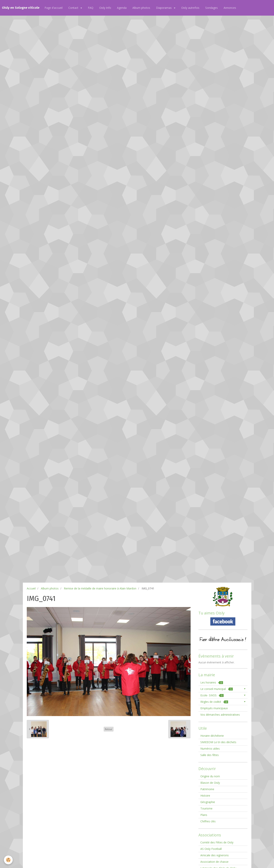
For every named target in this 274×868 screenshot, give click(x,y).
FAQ (91, 8)
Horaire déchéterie (212, 736)
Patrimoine (207, 789)
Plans (204, 815)
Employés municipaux (214, 708)
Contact (74, 8)
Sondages (212, 8)
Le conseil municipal (217, 689)
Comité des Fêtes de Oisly (217, 842)
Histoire (205, 796)
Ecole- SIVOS (212, 695)
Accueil (31, 588)
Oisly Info (105, 8)
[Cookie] (8, 860)
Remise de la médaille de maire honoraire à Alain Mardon (100, 588)
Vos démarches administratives (220, 715)
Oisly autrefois (190, 8)
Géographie (208, 802)
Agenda (122, 8)
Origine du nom (210, 776)
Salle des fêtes (210, 755)
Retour (109, 729)
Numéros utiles (210, 749)
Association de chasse (214, 862)
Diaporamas (164, 8)
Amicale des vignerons (215, 855)
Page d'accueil (54, 8)
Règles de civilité (214, 702)
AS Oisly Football (211, 849)
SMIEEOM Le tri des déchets (218, 742)
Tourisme (206, 808)
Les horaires (212, 682)
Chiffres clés (208, 821)
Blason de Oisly (210, 783)
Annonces (230, 8)
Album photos (141, 8)
